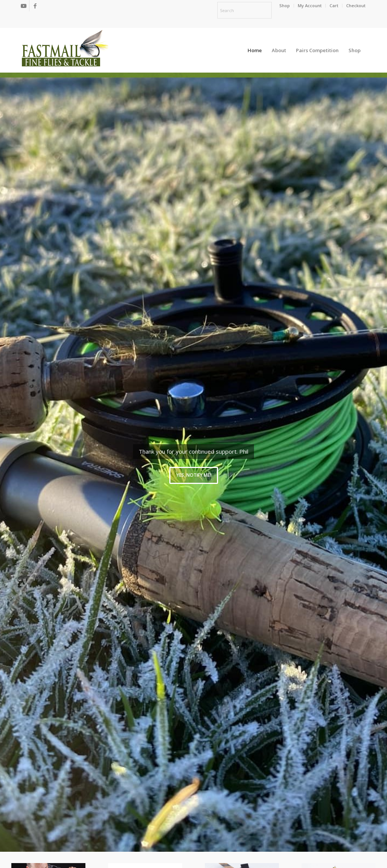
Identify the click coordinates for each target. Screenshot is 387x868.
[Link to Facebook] (35, 6)
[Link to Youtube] (24, 6)
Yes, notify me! (194, 475)
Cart (334, 5)
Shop (285, 5)
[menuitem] (285, 6)
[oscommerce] (65, 50)
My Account (310, 5)
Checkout (356, 5)
